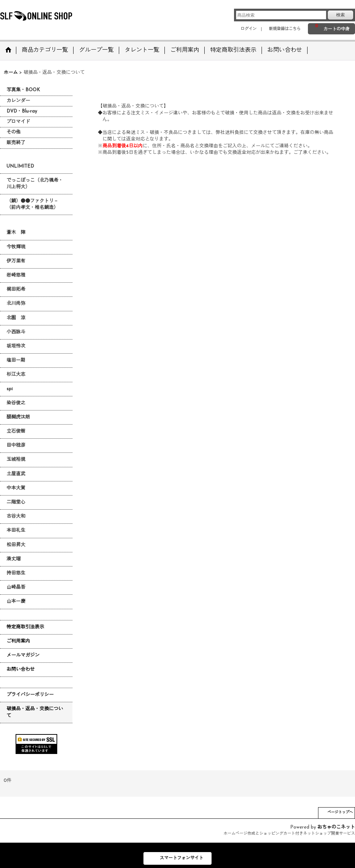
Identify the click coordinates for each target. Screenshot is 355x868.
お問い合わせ (21, 669)
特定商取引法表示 (25, 627)
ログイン (248, 29)
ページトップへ (340, 812)
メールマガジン (23, 655)
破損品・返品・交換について (35, 712)
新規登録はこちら (285, 29)
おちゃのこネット (336, 827)
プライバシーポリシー (30, 695)
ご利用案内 (18, 641)
